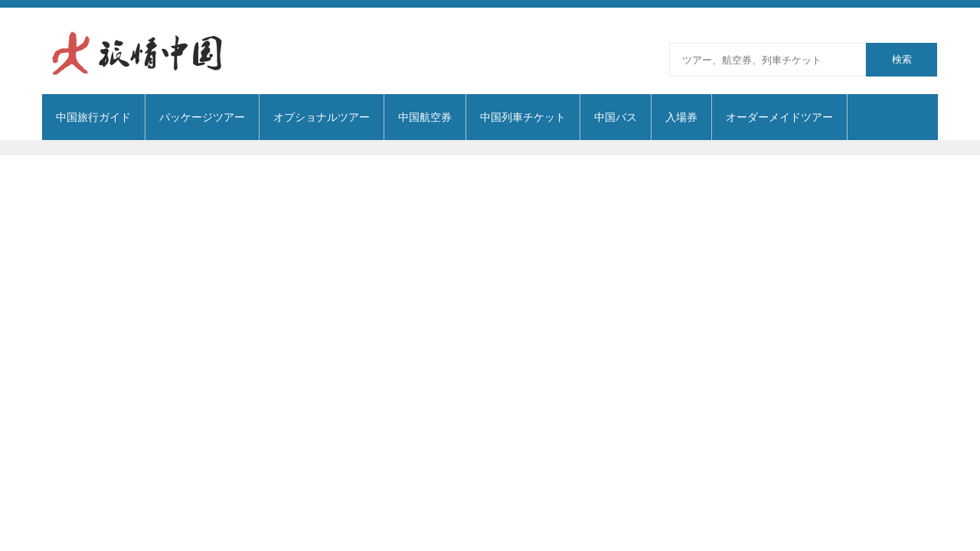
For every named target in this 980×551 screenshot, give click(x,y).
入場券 (681, 117)
